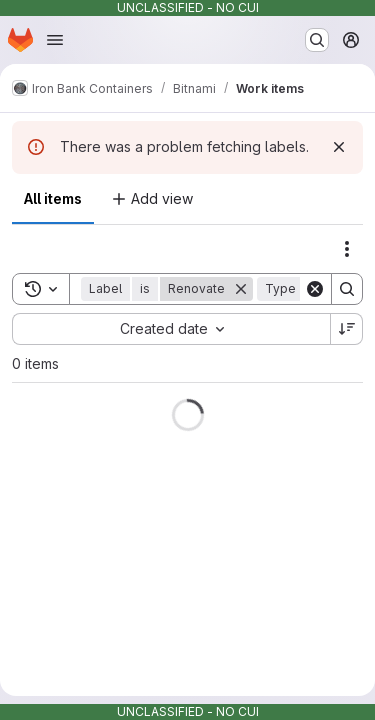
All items (53, 198)
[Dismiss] (339, 147)
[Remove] (241, 289)
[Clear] (315, 289)
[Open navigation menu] (55, 40)
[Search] (347, 289)
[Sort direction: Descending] (347, 329)
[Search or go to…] (317, 40)
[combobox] (171, 329)
